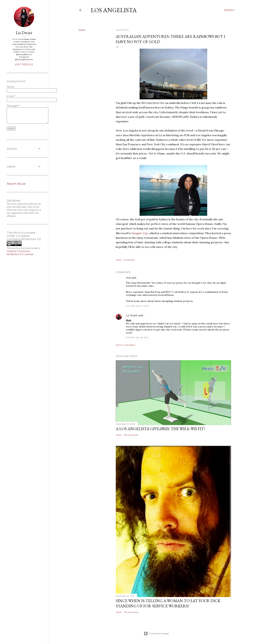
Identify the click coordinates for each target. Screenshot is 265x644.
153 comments (131, 435)
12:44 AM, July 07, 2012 (137, 306)
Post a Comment (125, 345)
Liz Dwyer (132, 315)
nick (128, 278)
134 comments (131, 612)
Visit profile (24, 65)
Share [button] (82, 30)
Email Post (129, 260)
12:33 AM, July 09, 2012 (137, 337)
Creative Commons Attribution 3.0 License (20, 253)
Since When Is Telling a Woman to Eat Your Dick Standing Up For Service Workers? (168, 603)
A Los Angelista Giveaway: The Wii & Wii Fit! (160, 429)
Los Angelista (114, 10)
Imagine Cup (140, 233)
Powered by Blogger (156, 634)
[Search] (229, 10)
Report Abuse (16, 184)
